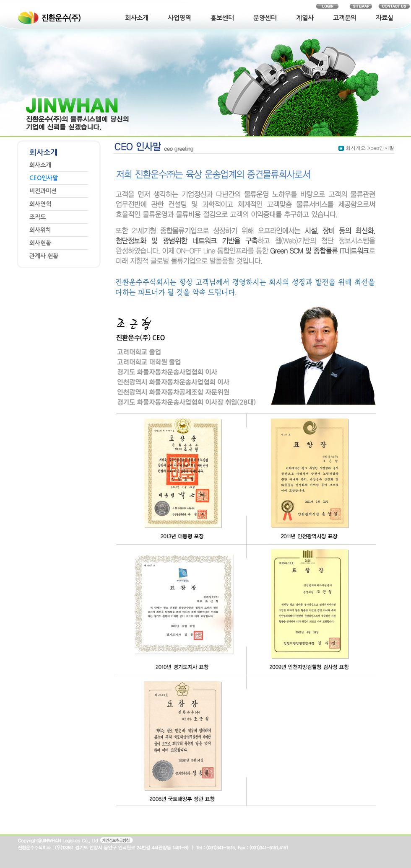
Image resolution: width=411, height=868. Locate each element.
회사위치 (40, 230)
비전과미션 (43, 191)
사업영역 (179, 18)
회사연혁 (40, 204)
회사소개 (137, 18)
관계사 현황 (44, 256)
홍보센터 (222, 18)
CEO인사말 (44, 178)
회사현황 (40, 243)
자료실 (385, 18)
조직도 (38, 217)
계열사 (305, 18)
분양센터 (265, 18)
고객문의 (345, 18)
